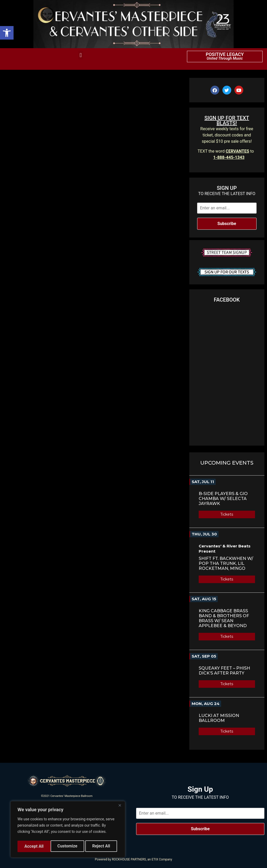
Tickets (227, 514)
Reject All (68, 846)
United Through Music (225, 58)
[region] (68, 830)
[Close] (120, 807)
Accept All (102, 846)
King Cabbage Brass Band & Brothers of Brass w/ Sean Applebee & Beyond (224, 618)
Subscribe (227, 224)
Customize (34, 846)
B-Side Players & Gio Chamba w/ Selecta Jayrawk (223, 499)
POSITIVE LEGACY (225, 54)
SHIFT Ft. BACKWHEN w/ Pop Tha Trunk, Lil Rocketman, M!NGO (226, 563)
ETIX (155, 859)
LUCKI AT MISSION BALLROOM (219, 718)
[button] (7, 33)
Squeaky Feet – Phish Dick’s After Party (224, 671)
